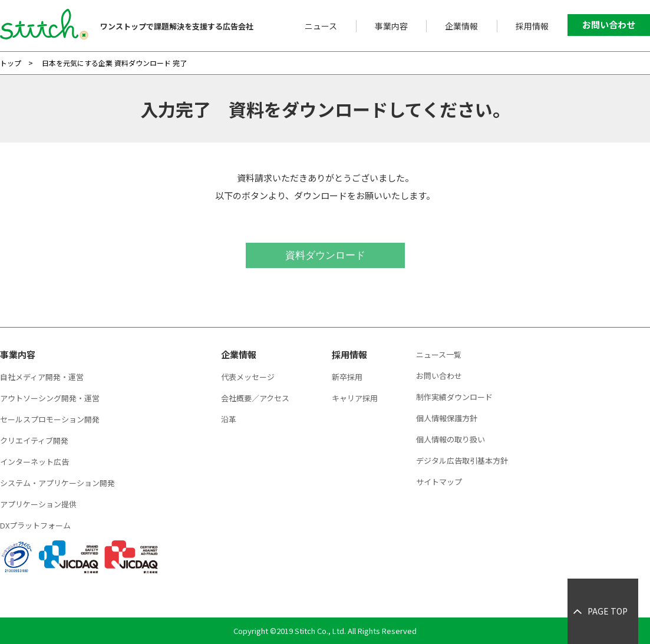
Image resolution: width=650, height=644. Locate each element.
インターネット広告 (34, 462)
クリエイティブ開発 (34, 440)
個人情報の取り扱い (451, 439)
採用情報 (532, 26)
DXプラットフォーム (35, 525)
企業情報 (461, 26)
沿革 (229, 419)
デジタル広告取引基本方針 (462, 460)
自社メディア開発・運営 (42, 377)
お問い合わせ (609, 24)
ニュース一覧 (439, 354)
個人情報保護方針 (447, 418)
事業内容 (391, 26)
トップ (11, 63)
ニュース (321, 26)
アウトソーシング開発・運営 (50, 398)
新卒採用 (347, 377)
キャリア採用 (355, 398)
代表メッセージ (248, 377)
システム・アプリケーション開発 (57, 483)
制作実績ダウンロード (454, 397)
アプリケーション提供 (38, 504)
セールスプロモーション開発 (50, 419)
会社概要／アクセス (255, 398)
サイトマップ (439, 482)
